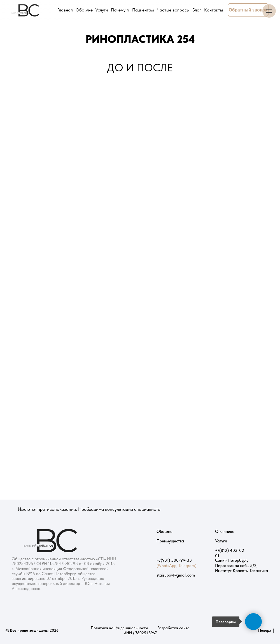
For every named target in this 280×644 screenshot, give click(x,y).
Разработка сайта (173, 628)
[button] (248, 10)
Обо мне (165, 531)
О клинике (225, 531)
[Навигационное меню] (269, 11)
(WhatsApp (166, 566)
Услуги (221, 541)
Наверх (266, 631)
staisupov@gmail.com (176, 575)
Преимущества (170, 541)
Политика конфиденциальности (119, 628)
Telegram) (187, 566)
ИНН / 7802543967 (140, 633)
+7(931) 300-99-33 (174, 560)
